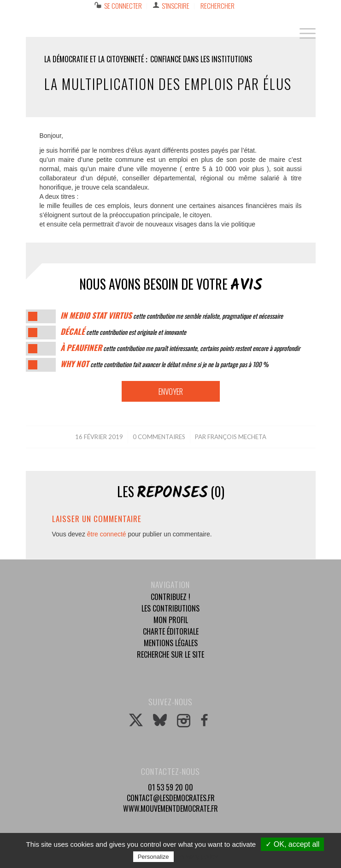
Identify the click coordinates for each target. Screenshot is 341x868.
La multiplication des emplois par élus (168, 84)
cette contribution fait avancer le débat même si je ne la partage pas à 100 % (164, 364)
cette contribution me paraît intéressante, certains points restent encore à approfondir (180, 348)
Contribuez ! (170, 597)
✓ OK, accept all (292, 844)
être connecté (107, 534)
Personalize (153, 857)
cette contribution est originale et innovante (123, 332)
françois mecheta (237, 437)
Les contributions (170, 608)
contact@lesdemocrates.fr (171, 798)
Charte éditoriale (171, 631)
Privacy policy (198, 856)
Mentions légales (171, 643)
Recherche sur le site (170, 654)
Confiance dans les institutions (201, 59)
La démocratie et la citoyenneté (94, 59)
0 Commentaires (159, 437)
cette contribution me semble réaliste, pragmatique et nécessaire (172, 316)
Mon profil (171, 620)
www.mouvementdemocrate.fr (170, 809)
